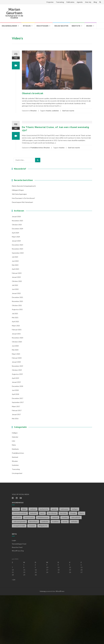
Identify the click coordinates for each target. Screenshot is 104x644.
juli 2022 (15, 334)
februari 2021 (17, 378)
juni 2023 (15, 310)
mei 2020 (15, 399)
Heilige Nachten (61, 26)
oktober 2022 (17, 330)
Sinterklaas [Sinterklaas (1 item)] (33, 570)
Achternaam (20, 206)
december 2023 (17, 294)
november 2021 (17, 350)
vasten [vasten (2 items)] (65, 570)
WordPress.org (18, 599)
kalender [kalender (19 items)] (33, 562)
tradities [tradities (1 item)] (55, 570)
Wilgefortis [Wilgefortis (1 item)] (43, 574)
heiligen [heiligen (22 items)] (75, 558)
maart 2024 (16, 286)
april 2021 (15, 370)
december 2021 (17, 346)
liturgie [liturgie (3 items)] (73, 562)
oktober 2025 (17, 273)
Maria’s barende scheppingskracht (24, 235)
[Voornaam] (26, 202)
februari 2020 (17, 407)
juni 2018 (15, 439)
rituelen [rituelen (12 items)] (65, 566)
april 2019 (15, 427)
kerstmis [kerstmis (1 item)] (63, 562)
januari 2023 (16, 326)
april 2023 (15, 318)
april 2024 (15, 281)
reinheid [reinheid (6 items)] (55, 566)
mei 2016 (15, 467)
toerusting (16, 518)
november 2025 (17, 269)
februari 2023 (17, 322)
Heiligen (15, 482)
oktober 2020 (17, 391)
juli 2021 (15, 362)
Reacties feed (17, 596)
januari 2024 (16, 290)
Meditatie (76, 26)
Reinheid (15, 506)
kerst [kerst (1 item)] (42, 562)
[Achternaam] (26, 209)
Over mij (88, 2)
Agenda (80, 2)
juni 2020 (15, 395)
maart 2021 (16, 374)
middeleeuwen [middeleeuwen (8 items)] (43, 566)
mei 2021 (15, 366)
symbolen (55, 111)
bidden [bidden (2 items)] (16, 558)
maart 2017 (16, 455)
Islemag (43, 640)
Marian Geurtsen (14, 11)
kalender (15, 486)
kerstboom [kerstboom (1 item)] (52, 562)
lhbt (14, 490)
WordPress (60, 640)
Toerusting (60, 2)
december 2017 (17, 447)
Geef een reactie (68, 111)
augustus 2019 (17, 423)
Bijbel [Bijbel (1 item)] (24, 558)
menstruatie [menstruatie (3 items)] (29, 566)
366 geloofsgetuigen (19, 243)
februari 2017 (17, 459)
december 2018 (17, 435)
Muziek (89, 26)
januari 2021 (16, 382)
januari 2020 (16, 411)
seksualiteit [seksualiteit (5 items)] (76, 566)
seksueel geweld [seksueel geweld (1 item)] (19, 570)
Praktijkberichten (37, 148)
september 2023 (18, 302)
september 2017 (18, 451)
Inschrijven (26, 215)
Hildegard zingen (18, 239)
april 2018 (15, 443)
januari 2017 (16, 463)
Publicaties (70, 2)
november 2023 (17, 298)
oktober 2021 (17, 354)
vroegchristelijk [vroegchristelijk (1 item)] (19, 574)
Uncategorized (17, 522)
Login (14, 589)
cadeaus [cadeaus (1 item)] (33, 558)
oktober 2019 (17, 419)
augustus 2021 (17, 358)
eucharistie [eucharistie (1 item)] (44, 558)
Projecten (50, 2)
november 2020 (17, 387)
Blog (95, 2)
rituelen (48, 111)
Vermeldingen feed (19, 593)
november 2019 (17, 415)
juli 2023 (15, 306)
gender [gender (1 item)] (54, 558)
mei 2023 (15, 314)
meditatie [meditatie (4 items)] (17, 566)
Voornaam (19, 198)
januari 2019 (16, 431)
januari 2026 (16, 265)
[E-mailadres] (26, 194)
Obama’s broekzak (33, 93)
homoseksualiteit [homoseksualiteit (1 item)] (20, 562)
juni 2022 (15, 338)
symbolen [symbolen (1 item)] (45, 570)
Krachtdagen (42, 26)
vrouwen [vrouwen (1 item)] (32, 574)
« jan (14, 628)
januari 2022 (16, 342)
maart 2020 (16, 403)
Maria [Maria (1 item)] (82, 562)
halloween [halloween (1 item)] (64, 558)
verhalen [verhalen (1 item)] (74, 570)
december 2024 (17, 277)
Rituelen (27, 26)
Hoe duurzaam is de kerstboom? (23, 247)
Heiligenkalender (9, 26)
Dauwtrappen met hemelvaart (22, 251)
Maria (14, 494)
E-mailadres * (21, 191)
